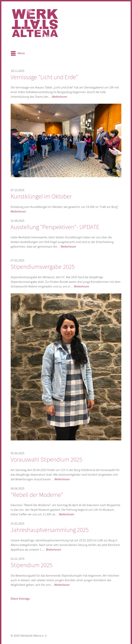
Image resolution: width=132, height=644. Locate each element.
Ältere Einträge (20, 599)
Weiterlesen (60, 97)
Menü (21, 53)
